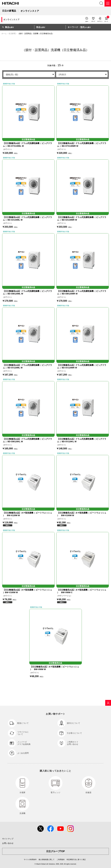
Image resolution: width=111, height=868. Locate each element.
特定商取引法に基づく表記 (76, 859)
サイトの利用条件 (30, 859)
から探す (79, 27)
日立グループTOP (56, 851)
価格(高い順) (12, 75)
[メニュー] (108, 3)
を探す (8, 27)
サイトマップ (8, 839)
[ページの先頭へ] (108, 703)
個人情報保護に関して (47, 859)
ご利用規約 (61, 859)
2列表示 (62, 75)
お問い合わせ (8, 843)
